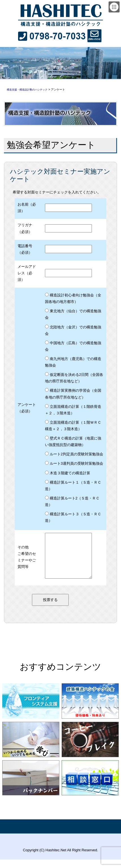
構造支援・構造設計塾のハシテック (29, 90)
